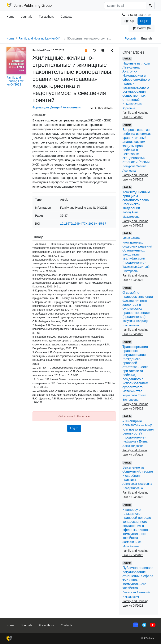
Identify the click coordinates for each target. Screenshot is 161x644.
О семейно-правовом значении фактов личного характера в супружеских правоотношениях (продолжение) (138, 305)
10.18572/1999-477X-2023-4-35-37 (83, 224)
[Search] (125, 6)
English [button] (146, 38)
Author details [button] (102, 108)
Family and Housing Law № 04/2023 (42, 38)
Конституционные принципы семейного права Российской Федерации (136, 200)
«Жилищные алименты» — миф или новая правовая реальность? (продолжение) (138, 429)
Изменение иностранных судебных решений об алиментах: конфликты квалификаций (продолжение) (137, 250)
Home (10, 17)
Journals (27, 17)
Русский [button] (130, 38)
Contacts (66, 17)
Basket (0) (141, 28)
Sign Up (129, 21)
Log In (144, 21)
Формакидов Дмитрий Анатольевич (57, 107)
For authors (46, 17)
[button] (86, 51)
